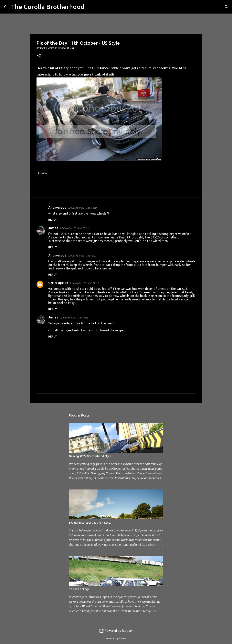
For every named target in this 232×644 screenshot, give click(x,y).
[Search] (90, 7)
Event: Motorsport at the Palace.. (90, 523)
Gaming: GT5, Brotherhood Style (90, 456)
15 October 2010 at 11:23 (84, 283)
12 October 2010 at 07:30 (82, 208)
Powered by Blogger (116, 631)
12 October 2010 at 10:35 (74, 228)
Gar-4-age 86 (58, 283)
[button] (39, 56)
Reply (53, 220)
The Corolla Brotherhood (48, 7)
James (53, 228)
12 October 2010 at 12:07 (82, 256)
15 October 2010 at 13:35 (74, 317)
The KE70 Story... (80, 589)
